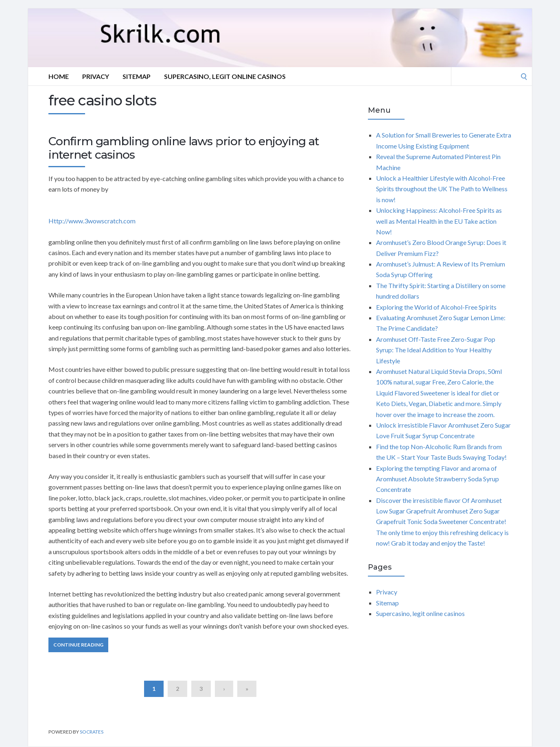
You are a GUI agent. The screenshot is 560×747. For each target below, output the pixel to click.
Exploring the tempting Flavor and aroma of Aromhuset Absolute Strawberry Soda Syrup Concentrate (437, 479)
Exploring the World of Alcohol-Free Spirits (436, 307)
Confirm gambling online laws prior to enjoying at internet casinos (184, 148)
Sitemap (137, 76)
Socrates (92, 732)
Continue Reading (78, 645)
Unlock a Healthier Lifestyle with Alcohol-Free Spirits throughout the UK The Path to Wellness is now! (442, 189)
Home (59, 76)
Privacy (96, 76)
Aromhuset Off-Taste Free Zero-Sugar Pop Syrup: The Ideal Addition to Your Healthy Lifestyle (436, 350)
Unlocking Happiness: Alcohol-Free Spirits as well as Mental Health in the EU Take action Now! (439, 221)
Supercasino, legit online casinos (225, 76)
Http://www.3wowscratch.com (92, 221)
